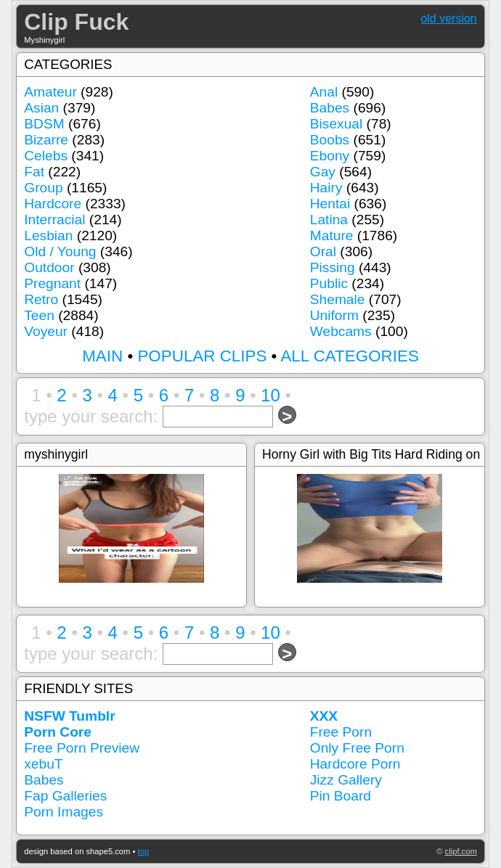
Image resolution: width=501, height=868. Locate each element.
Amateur (50, 92)
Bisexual (337, 124)
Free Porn (341, 732)
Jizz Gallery (346, 780)
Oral (323, 251)
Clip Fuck (76, 22)
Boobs (330, 140)
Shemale (338, 299)
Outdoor (49, 267)
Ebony (330, 156)
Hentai (330, 204)
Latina (329, 220)
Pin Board (341, 796)
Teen (39, 315)
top (144, 851)
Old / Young (60, 251)
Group (43, 188)
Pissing (333, 267)
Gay (323, 172)
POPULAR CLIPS (202, 356)
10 (270, 395)
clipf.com (461, 851)
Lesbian (48, 236)
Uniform (334, 315)
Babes (330, 108)
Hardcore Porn (355, 764)
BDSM (44, 124)
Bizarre (46, 140)
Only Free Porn (357, 748)
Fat (34, 172)
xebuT (43, 764)
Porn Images (64, 812)
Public (329, 283)
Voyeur (46, 331)
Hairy (326, 188)
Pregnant (52, 283)
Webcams (341, 331)
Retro (41, 299)
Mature (332, 236)
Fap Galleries (65, 796)
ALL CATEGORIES (349, 356)
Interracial (54, 220)
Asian (41, 108)
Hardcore (53, 204)
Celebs (46, 156)
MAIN (102, 356)
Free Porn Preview (82, 748)
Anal (324, 92)
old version (448, 19)
